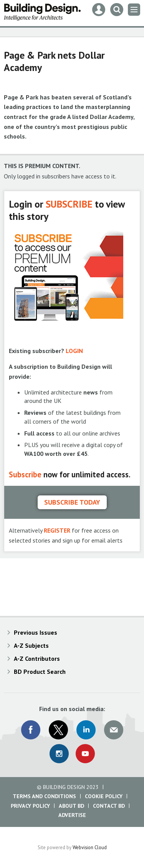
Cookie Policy (104, 796)
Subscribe (25, 474)
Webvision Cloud (90, 847)
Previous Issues (36, 632)
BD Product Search (40, 672)
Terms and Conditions (44, 796)
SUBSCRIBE (69, 204)
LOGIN (74, 351)
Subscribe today (72, 502)
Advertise (72, 815)
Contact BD (109, 806)
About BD (71, 806)
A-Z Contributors (37, 658)
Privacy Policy (30, 806)
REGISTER (57, 530)
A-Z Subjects (31, 645)
